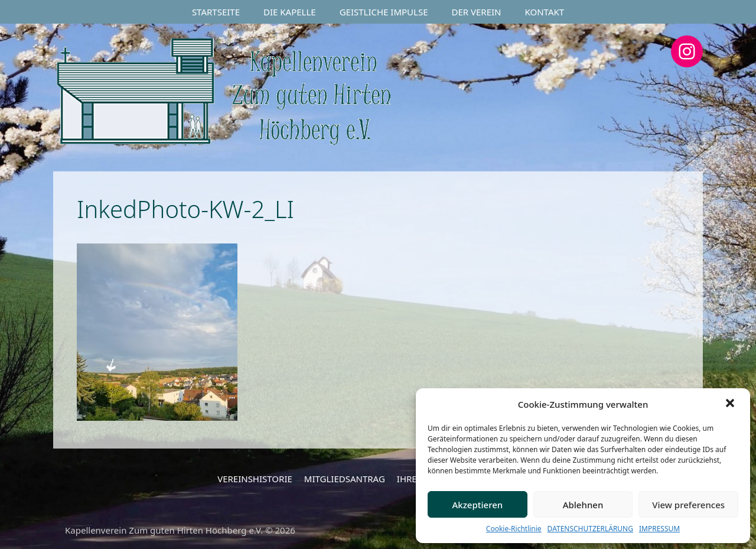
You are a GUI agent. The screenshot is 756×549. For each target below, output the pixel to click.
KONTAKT (545, 12)
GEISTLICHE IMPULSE (384, 12)
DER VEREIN (477, 12)
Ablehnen (583, 505)
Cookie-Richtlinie (514, 529)
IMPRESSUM (659, 529)
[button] (731, 404)
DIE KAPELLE (290, 12)
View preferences (688, 505)
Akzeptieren (477, 505)
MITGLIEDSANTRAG (345, 479)
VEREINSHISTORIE (255, 479)
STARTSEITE (216, 12)
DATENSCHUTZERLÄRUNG (590, 529)
